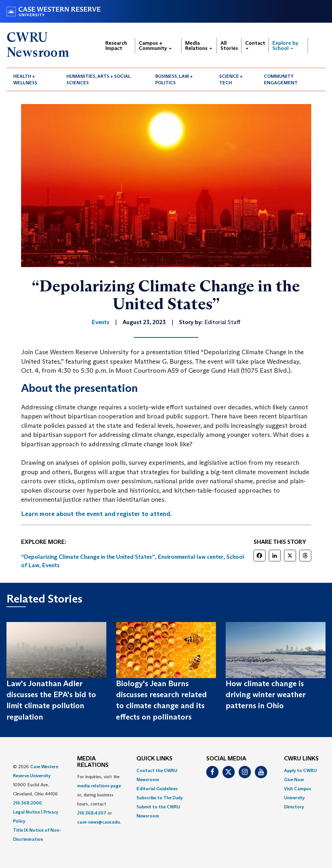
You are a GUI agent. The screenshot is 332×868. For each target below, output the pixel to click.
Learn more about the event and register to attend (96, 514)
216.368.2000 (27, 803)
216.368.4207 (92, 813)
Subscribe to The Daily (160, 798)
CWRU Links (301, 759)
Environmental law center (191, 557)
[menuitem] (33, 79)
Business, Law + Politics (174, 79)
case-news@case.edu (99, 822)
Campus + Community (155, 46)
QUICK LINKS (154, 759)
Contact (255, 45)
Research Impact (116, 46)
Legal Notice (26, 812)
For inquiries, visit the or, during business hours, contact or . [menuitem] (99, 799)
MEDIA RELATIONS (93, 762)
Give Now (294, 780)
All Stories (229, 46)
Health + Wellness (25, 79)
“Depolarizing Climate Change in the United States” (88, 557)
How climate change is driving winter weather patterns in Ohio (266, 695)
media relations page (99, 786)
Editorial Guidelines (157, 789)
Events (51, 565)
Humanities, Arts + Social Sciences (99, 79)
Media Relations (199, 46)
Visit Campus (297, 789)
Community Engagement (281, 79)
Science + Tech (231, 79)
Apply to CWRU (300, 770)
